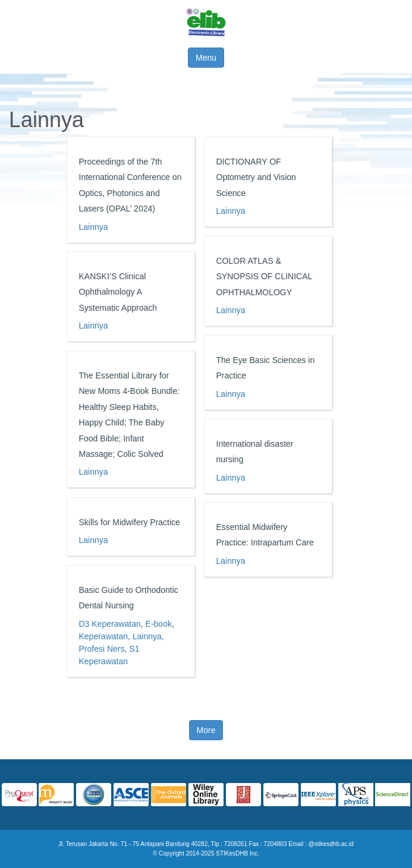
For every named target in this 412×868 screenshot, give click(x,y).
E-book (159, 624)
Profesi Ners (102, 649)
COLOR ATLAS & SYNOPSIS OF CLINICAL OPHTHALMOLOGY (264, 277)
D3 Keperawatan (110, 624)
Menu (206, 58)
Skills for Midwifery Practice (130, 522)
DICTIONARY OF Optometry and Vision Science (256, 177)
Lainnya (94, 227)
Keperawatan (104, 636)
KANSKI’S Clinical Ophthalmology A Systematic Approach (118, 292)
